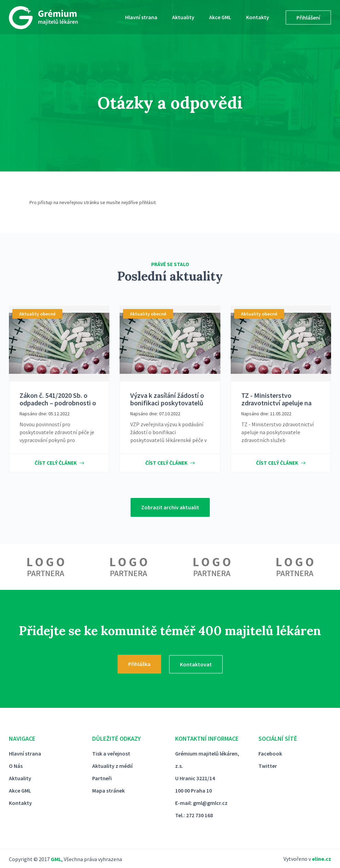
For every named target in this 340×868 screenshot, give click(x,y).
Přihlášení (308, 17)
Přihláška (139, 664)
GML (56, 859)
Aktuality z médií (112, 766)
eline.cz (321, 859)
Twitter (268, 766)
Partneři (102, 778)
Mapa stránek (108, 790)
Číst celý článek (59, 463)
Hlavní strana (141, 17)
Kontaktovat (196, 664)
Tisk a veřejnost (111, 753)
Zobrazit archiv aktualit (170, 507)
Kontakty (258, 17)
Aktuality (183, 17)
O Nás (16, 766)
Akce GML (220, 17)
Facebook (270, 753)
